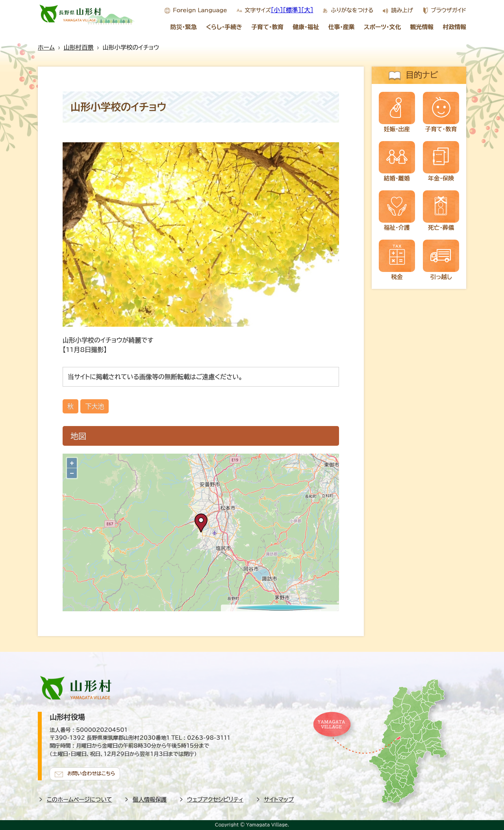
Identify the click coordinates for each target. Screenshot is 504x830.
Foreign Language (200, 10)
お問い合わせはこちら (93, 772)
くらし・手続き (224, 27)
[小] (277, 10)
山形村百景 (79, 47)
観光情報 (422, 27)
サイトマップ (279, 798)
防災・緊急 (184, 27)
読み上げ (402, 10)
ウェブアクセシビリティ (216, 798)
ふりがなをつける (352, 10)
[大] (307, 10)
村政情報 (455, 27)
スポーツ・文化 (382, 27)
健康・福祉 (306, 27)
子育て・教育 (267, 27)
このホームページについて (80, 798)
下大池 (94, 406)
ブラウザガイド (448, 10)
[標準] (292, 10)
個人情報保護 (150, 798)
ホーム (46, 47)
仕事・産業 (342, 27)
